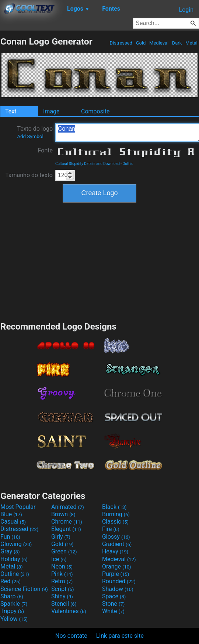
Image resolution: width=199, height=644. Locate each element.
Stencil (64, 604)
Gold (141, 43)
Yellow (14, 619)
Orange (117, 566)
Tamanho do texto (29, 175)
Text (11, 111)
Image (51, 111)
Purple (116, 574)
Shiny (62, 596)
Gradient (117, 544)
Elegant (66, 529)
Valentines (69, 611)
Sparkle (14, 604)
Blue (11, 514)
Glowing (16, 544)
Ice (59, 559)
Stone (113, 604)
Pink (62, 574)
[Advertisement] (99, 261)
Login (186, 10)
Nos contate (71, 636)
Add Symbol (30, 136)
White (113, 611)
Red (11, 581)
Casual (13, 522)
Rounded (119, 581)
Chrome (67, 522)
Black (114, 507)
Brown (63, 514)
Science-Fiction (24, 589)
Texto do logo (35, 132)
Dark (177, 43)
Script (63, 589)
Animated (68, 507)
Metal (191, 43)
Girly (61, 537)
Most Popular (18, 507)
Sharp (12, 596)
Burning (116, 514)
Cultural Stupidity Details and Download (88, 164)
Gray (10, 551)
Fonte (45, 150)
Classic (115, 522)
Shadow (118, 589)
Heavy (115, 551)
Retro (62, 581)
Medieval (159, 43)
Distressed (121, 43)
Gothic (128, 164)
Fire (111, 529)
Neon (62, 566)
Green (64, 551)
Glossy (116, 537)
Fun (10, 537)
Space (114, 596)
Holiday (14, 559)
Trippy (12, 611)
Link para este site (120, 636)
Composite (95, 111)
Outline (15, 574)
